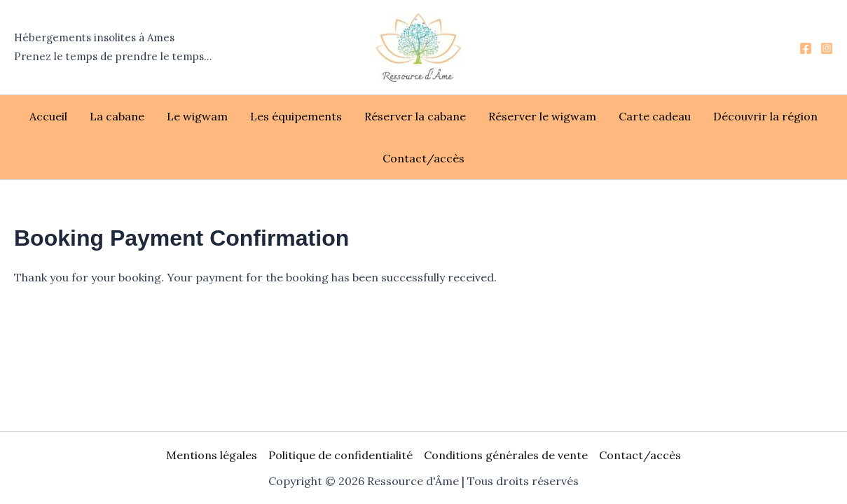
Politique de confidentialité (340, 455)
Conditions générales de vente (506, 455)
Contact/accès (423, 158)
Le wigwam (197, 116)
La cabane (117, 116)
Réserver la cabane (415, 116)
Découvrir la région (765, 116)
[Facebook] (806, 48)
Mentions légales (212, 455)
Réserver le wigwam (542, 116)
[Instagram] (827, 48)
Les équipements (296, 116)
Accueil (48, 116)
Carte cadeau (655, 116)
